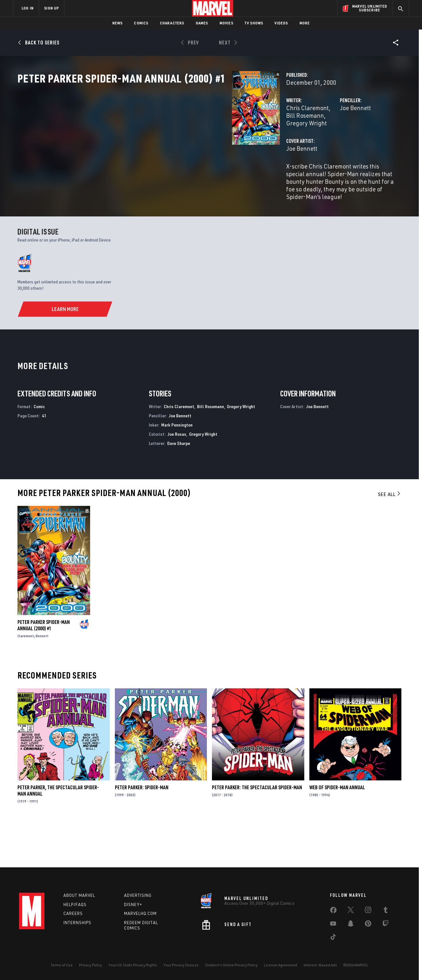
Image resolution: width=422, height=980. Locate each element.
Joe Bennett (280, 136)
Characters (172, 23)
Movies (226, 23)
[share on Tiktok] (333, 938)
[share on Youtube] (333, 925)
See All (390, 536)
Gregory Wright (242, 136)
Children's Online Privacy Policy (231, 965)
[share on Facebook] (333, 911)
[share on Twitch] (386, 925)
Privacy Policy (91, 965)
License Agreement (281, 965)
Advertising (138, 895)
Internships (77, 923)
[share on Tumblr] (386, 911)
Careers (73, 913)
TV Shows (254, 23)
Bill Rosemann (200, 136)
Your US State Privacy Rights (133, 965)
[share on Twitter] (351, 911)
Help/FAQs (75, 904)
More (305, 23)
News (118, 23)
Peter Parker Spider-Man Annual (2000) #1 (44, 667)
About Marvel (79, 895)
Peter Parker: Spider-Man (142, 829)
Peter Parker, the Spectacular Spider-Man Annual (58, 832)
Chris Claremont (157, 136)
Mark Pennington (177, 466)
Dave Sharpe (179, 484)
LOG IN (28, 8)
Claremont (26, 677)
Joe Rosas (177, 475)
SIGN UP (51, 8)
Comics (141, 23)
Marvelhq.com (140, 913)
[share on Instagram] (368, 911)
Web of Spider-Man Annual (337, 829)
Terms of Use (62, 965)
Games (202, 23)
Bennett (42, 677)
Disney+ (133, 904)
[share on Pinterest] (368, 925)
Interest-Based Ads (320, 965)
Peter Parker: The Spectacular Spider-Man (257, 829)
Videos (281, 23)
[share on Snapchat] (351, 925)
